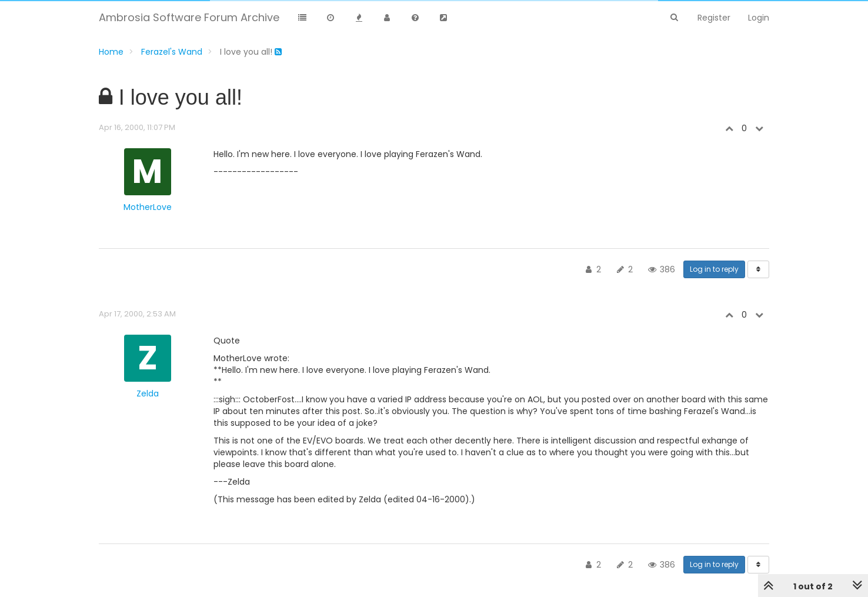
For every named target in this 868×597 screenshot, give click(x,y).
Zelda (148, 393)
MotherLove (148, 207)
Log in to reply (714, 269)
